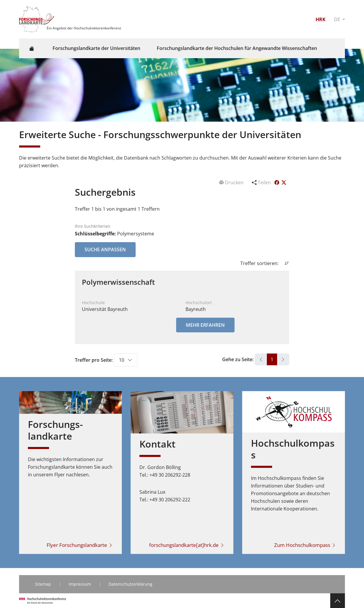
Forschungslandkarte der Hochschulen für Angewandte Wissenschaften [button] (237, 48)
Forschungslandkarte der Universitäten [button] (96, 48)
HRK (321, 19)
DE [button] (338, 19)
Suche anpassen (105, 249)
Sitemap (43, 584)
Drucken (232, 182)
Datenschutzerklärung (130, 584)
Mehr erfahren (205, 325)
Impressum (80, 584)
